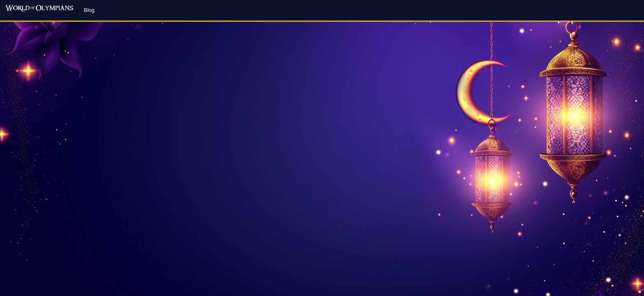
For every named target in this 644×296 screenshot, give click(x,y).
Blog (89, 10)
